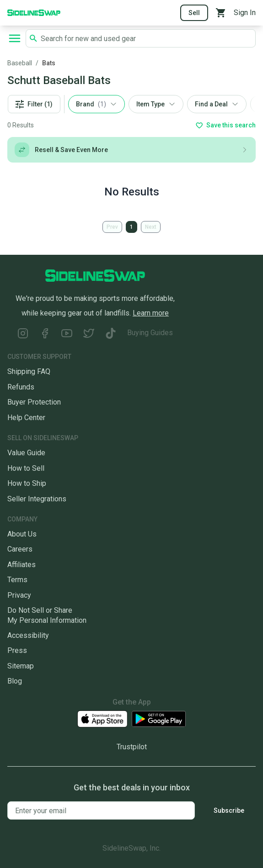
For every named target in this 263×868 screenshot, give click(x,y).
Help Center (26, 418)
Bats (49, 63)
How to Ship (27, 483)
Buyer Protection (34, 402)
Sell (194, 13)
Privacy (19, 595)
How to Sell (26, 468)
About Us (22, 534)
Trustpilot (132, 747)
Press (17, 650)
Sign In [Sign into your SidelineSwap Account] (245, 13)
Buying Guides (150, 333)
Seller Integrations (37, 499)
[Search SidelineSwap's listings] (146, 38)
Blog (15, 681)
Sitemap (21, 666)
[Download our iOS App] (102, 719)
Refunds (21, 387)
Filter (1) (34, 104)
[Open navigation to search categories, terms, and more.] (15, 38)
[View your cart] (221, 13)
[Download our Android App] (159, 719)
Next (151, 227)
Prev (112, 227)
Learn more (151, 313)
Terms (17, 580)
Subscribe (229, 810)
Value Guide (26, 453)
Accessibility (28, 635)
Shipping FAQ (29, 371)
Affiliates (21, 565)
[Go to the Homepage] (34, 12)
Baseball (20, 63)
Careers (20, 549)
